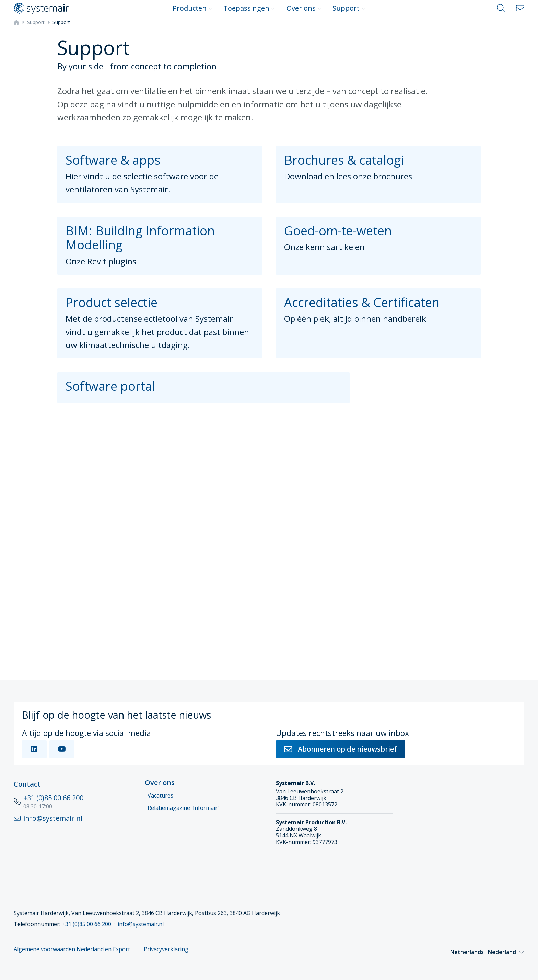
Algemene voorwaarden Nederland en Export (72, 949)
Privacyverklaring (166, 949)
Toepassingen (249, 8)
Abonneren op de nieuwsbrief (341, 749)
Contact (27, 784)
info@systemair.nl (141, 924)
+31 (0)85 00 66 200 (53, 798)
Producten (192, 8)
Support (349, 8)
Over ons (304, 8)
